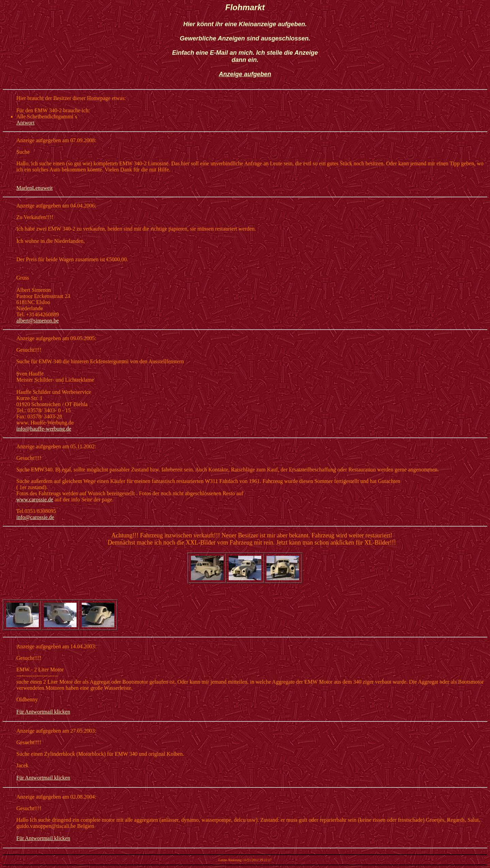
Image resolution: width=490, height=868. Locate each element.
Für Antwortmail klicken (43, 712)
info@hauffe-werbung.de (44, 429)
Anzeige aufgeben (245, 74)
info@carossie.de (35, 517)
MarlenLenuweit (35, 188)
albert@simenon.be (37, 321)
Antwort (25, 123)
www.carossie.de (35, 499)
